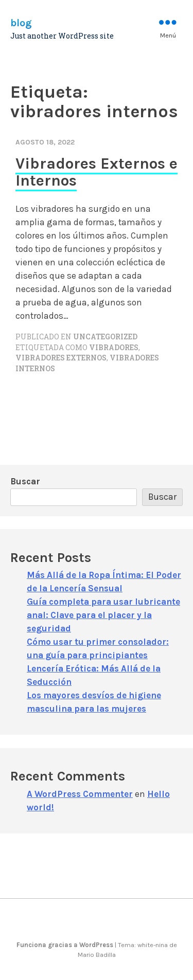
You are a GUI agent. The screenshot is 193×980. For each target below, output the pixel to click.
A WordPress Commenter (80, 794)
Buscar (25, 481)
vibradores (114, 348)
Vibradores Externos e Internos (97, 172)
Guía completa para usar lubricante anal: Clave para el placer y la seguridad (103, 615)
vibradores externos (61, 358)
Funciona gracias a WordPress (66, 945)
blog (21, 23)
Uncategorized (105, 337)
